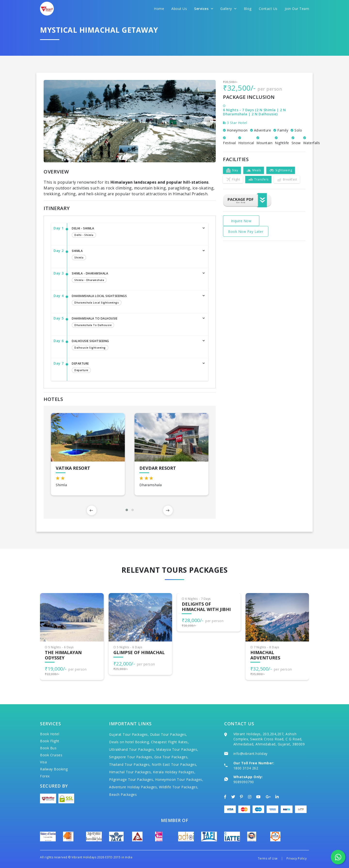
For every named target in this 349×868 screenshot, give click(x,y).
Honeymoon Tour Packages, (179, 779)
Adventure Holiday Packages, (134, 787)
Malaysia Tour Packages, (177, 749)
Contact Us (268, 9)
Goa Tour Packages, (171, 757)
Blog (248, 9)
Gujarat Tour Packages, (129, 734)
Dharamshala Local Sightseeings (135, 300)
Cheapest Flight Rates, (170, 742)
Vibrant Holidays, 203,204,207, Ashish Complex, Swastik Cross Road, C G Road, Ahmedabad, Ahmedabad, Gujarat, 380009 (269, 739)
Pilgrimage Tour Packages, (132, 779)
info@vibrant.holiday (250, 754)
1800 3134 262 (246, 768)
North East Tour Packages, (174, 764)
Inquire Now (241, 221)
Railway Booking (54, 769)
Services (204, 9)
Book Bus (48, 748)
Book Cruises (51, 755)
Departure (135, 368)
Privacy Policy (297, 858)
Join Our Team (297, 9)
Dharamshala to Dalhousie (135, 323)
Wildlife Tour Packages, (179, 787)
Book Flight (50, 741)
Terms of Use (268, 858)
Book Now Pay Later (246, 231)
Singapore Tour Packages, (131, 757)
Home (159, 9)
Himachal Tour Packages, (131, 772)
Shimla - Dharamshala (135, 278)
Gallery (228, 9)
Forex (45, 776)
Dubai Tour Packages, (169, 734)
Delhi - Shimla (135, 233)
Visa (43, 762)
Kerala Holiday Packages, (174, 772)
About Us (179, 9)
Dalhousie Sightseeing (135, 345)
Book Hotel (50, 734)
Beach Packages (123, 794)
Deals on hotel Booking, (130, 742)
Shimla (135, 255)
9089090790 (244, 782)
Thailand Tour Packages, (130, 764)
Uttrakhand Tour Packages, (132, 749)
